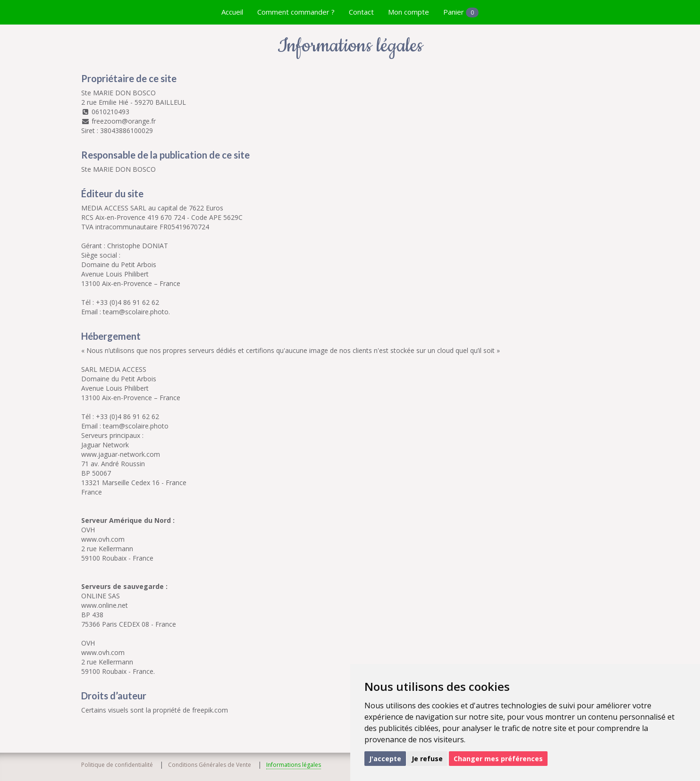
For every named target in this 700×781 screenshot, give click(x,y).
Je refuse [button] (427, 759)
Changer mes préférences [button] (498, 759)
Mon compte (409, 12)
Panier (461, 12)
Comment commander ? (296, 12)
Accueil (232, 12)
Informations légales (294, 765)
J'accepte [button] (385, 759)
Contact (361, 12)
